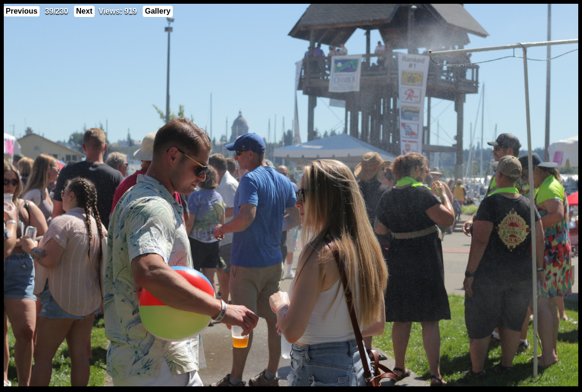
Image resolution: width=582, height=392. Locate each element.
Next (85, 11)
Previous (22, 11)
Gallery (158, 11)
